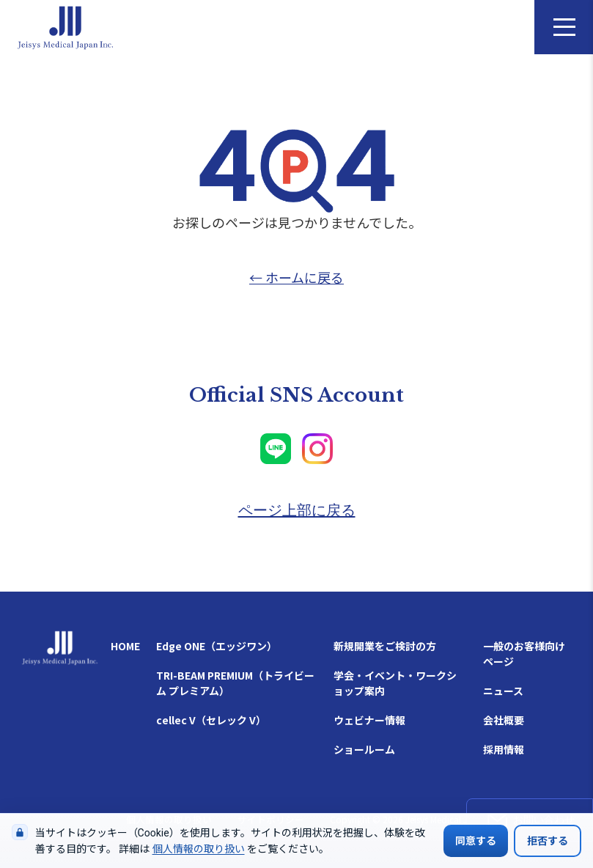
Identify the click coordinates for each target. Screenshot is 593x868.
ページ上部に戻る (297, 510)
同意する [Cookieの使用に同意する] (476, 841)
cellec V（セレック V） (211, 720)
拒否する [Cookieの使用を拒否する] (548, 841)
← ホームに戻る (296, 277)
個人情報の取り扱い (199, 849)
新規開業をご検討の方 (385, 646)
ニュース (503, 691)
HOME (125, 646)
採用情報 (504, 749)
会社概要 (504, 720)
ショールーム (364, 749)
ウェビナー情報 (369, 720)
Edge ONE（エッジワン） (217, 646)
